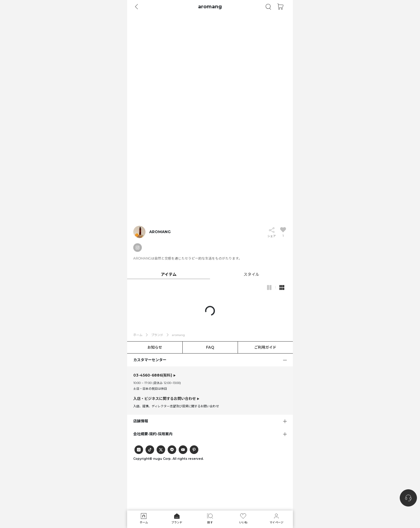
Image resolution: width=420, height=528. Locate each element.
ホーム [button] (138, 335)
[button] (268, 7)
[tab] (210, 274)
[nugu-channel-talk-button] (408, 498)
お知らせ (155, 347)
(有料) (153, 375)
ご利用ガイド (265, 347)
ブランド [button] (157, 335)
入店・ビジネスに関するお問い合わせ (165, 399)
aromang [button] (178, 335)
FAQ (210, 347)
